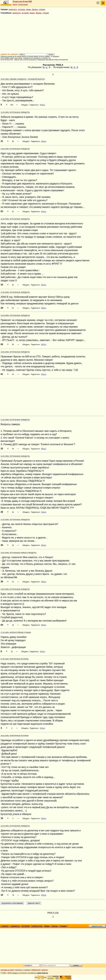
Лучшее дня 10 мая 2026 (22, 1)
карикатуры (37, 926)
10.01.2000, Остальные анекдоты (15, 219)
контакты (19, 970)
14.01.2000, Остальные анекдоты (15, 149)
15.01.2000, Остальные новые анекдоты (19, 553)
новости (45, 970)
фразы (35, 9)
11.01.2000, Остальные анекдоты (15, 112)
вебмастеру (36, 970)
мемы (29, 9)
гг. (47, 67)
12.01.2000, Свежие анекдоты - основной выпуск (23, 79)
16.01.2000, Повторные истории (15, 736)
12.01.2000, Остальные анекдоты (15, 456)
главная (5, 926)
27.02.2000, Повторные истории (15, 659)
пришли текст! (97, 926)
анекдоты (13, 9)
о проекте (27, 970)
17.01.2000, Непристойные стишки (16, 633)
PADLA (42, 105)
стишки (42, 9)
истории (22, 9)
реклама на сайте (7, 970)
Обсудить (25, 105)
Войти (15, 5)
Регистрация (23, 5)
